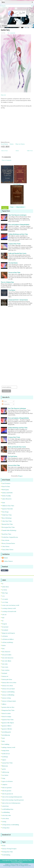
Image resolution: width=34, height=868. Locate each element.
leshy (3, 741)
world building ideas (8, 809)
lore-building (6, 744)
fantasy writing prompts (9, 701)
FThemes (12, 864)
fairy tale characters (8, 658)
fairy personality (7, 655)
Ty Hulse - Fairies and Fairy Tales (22, 860)
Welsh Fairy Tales (7, 515)
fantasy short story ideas (9, 683)
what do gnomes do (7, 794)
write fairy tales (6, 815)
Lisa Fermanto (6, 483)
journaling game (6, 732)
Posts (4, 401)
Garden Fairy (5, 30)
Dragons (4, 624)
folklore (4, 704)
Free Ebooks (17, 184)
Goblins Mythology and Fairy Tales (18, 234)
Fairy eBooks (6, 540)
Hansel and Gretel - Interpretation (18, 300)
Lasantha (26, 864)
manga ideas (6, 751)
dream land (5, 627)
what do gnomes (7, 791)
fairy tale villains (7, 661)
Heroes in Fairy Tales (14, 273)
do (3, 621)
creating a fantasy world (9, 608)
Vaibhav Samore (8, 561)
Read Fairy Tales (7, 534)
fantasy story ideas (7, 686)
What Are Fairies (20, 144)
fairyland (4, 673)
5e (3, 584)
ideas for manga (7, 717)
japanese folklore (7, 726)
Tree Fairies (12, 290)
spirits (4, 769)
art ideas (4, 590)
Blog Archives (20, 207)
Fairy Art (3, 95)
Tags (12, 207)
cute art (4, 615)
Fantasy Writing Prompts (9, 849)
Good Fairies (4, 144)
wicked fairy (5, 806)
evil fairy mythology (8, 642)
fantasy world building (8, 692)
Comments (6, 404)
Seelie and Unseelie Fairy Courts (17, 253)
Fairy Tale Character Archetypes (17, 215)
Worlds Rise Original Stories (10, 537)
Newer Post (4, 151)
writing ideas (6, 828)
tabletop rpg (6, 772)
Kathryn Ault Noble (7, 493)
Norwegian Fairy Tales (8, 527)
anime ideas (5, 587)
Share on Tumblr (5, 570)
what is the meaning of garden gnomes (13, 800)
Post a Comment (7, 160)
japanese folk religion (8, 723)
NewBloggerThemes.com (25, 866)
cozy (3, 596)
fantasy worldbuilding (8, 695)
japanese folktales (7, 729)
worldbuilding (6, 812)
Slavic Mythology (7, 518)
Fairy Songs (5, 512)
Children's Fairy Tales (8, 506)
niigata (4, 760)
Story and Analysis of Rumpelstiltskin (19, 225)
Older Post (30, 151)
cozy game (5, 599)
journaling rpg (6, 735)
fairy (3, 649)
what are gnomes (7, 788)
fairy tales (5, 664)
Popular (5, 208)
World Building (6, 855)
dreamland (5, 630)
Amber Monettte (7, 499)
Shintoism (5, 766)
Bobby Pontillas (6, 496)
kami (3, 738)
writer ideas (5, 819)
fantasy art (5, 676)
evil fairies (5, 636)
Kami (3, 503)
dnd (3, 618)
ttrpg (4, 778)
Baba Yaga (5, 593)
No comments (11, 33)
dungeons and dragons (8, 633)
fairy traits (5, 667)
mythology (5, 757)
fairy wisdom (6, 670)
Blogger (20, 476)
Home (17, 151)
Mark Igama (5, 490)
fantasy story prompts (8, 689)
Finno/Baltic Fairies (8, 550)
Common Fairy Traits (14, 244)
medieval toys (6, 754)
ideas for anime (6, 713)
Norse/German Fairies (8, 543)
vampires (5, 785)
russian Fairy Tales (7, 763)
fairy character (6, 652)
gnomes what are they (8, 707)
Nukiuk (6, 558)
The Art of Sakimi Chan (7, 282)
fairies (4, 645)
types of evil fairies (7, 781)
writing (4, 822)
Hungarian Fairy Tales (8, 710)
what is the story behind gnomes (11, 803)
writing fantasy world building (10, 825)
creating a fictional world (9, 611)
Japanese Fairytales (7, 509)
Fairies (12, 144)
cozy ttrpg (5, 602)
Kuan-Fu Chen (6, 487)
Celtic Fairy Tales (7, 521)
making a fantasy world (9, 747)
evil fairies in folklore (8, 639)
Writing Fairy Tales (7, 852)
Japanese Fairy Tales (8, 720)
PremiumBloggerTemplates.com (11, 866)
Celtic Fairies (6, 547)
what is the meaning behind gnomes (12, 797)
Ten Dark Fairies (13, 263)
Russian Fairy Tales (7, 524)
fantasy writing (6, 698)
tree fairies (5, 775)
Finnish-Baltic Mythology (9, 530)
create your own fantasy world (11, 605)
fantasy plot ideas (7, 679)
